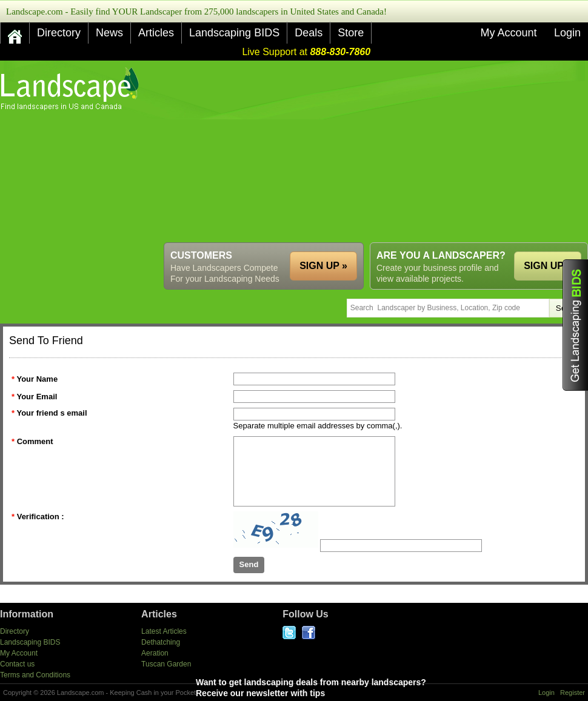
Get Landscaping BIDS (575, 325)
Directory (59, 33)
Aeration (155, 653)
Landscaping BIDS (234, 33)
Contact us (17, 664)
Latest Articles (164, 631)
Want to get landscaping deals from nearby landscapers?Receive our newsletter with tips (338, 687)
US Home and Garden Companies (71, 89)
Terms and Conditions (35, 675)
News (109, 33)
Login (567, 33)
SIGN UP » (548, 266)
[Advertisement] (289, 151)
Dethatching (161, 642)
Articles (156, 33)
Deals (309, 33)
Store (351, 33)
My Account (508, 33)
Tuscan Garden (166, 664)
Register (573, 693)
